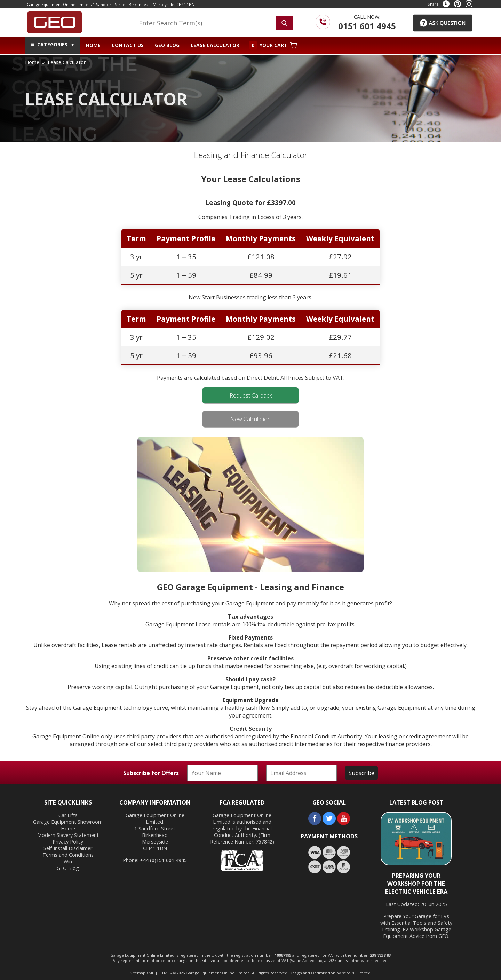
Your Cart (273, 45)
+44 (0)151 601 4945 (163, 860)
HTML (164, 973)
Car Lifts (68, 815)
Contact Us (128, 45)
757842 (264, 842)
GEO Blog (167, 45)
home (32, 62)
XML (150, 973)
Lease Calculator (215, 45)
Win (68, 861)
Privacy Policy (68, 842)
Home (93, 45)
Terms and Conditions (68, 855)
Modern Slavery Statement (68, 835)
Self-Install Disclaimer (68, 848)
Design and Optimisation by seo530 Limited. (331, 973)
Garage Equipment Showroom (68, 822)
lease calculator (67, 62)
